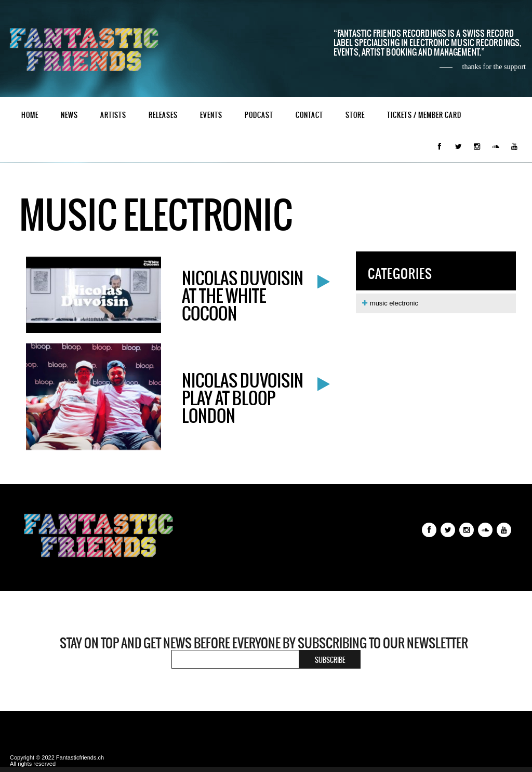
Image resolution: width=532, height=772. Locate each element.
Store (355, 115)
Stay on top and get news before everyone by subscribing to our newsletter (264, 643)
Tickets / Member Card (424, 115)
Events (211, 115)
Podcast (259, 115)
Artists (113, 115)
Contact (309, 115)
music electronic (390, 303)
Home (30, 115)
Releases (163, 115)
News (69, 115)
